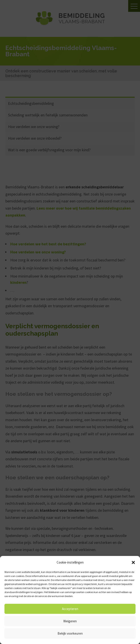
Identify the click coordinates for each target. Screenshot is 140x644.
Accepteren (70, 609)
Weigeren (70, 621)
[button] (133, 562)
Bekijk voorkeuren (70, 633)
